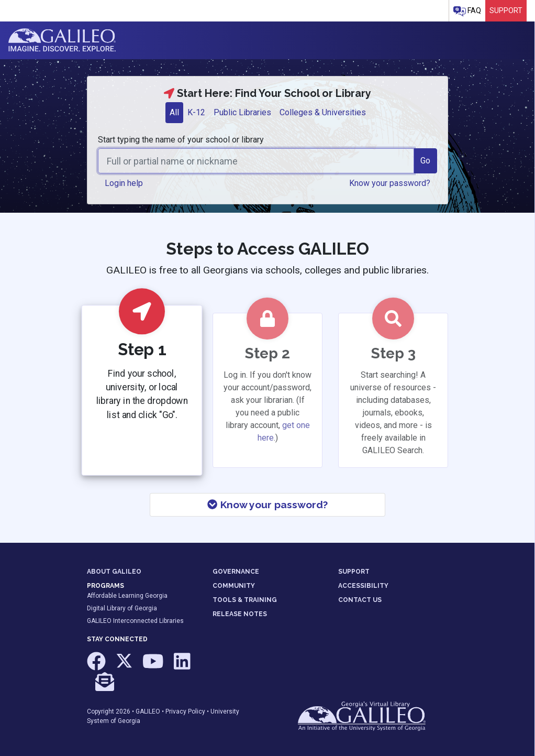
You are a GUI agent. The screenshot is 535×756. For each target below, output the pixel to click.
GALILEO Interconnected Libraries (135, 621)
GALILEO (148, 711)
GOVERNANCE (236, 572)
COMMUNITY (234, 586)
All (174, 112)
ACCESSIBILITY (363, 586)
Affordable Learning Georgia (127, 596)
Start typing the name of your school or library (181, 140)
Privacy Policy (185, 711)
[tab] (174, 113)
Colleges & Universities (323, 112)
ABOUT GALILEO (114, 572)
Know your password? (267, 505)
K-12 (196, 112)
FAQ (467, 11)
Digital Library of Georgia (122, 608)
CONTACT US (360, 600)
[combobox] (256, 161)
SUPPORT (354, 572)
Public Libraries (242, 112)
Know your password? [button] (390, 183)
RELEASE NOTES (240, 614)
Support (506, 10)
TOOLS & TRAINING (245, 600)
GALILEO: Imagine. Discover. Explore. (62, 40)
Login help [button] (124, 183)
